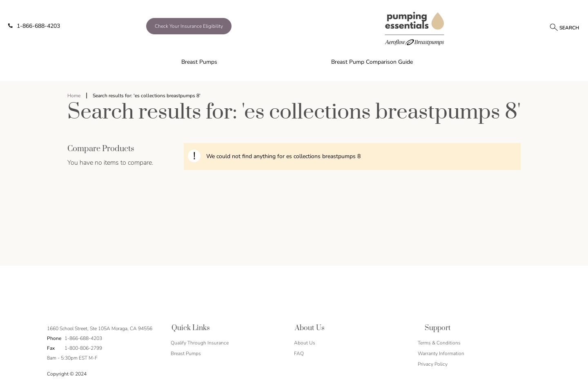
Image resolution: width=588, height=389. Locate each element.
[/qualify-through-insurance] (212, 26)
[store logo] (415, 28)
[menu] (294, 62)
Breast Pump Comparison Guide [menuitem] (372, 62)
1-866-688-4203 (34, 26)
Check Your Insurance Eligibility (189, 26)
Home (74, 96)
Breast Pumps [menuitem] (199, 62)
